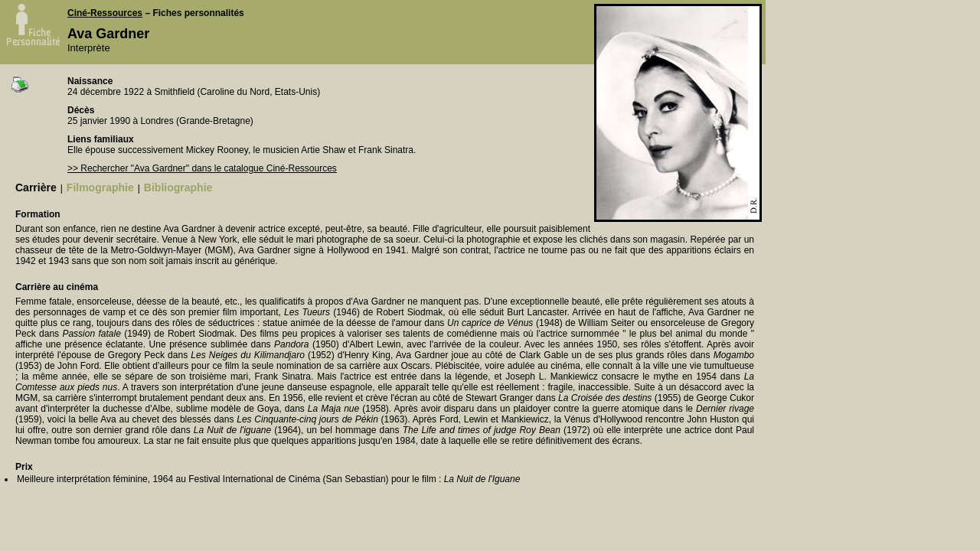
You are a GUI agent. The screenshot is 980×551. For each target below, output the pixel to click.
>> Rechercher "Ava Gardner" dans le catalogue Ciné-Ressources (202, 168)
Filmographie (100, 187)
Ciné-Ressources (105, 13)
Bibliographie (178, 187)
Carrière (36, 187)
